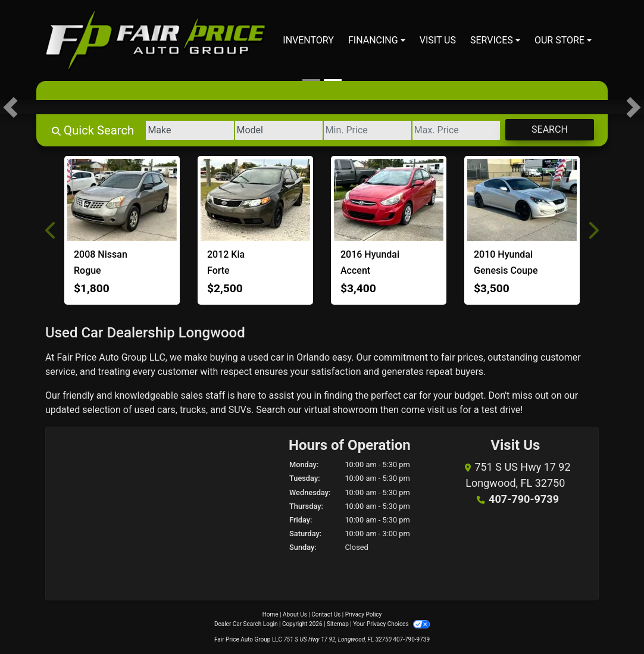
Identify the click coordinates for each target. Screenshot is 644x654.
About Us (295, 614)
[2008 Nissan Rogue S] (122, 200)
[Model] (275, 130)
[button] (10, 107)
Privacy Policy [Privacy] (364, 614)
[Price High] (455, 130)
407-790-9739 (523, 499)
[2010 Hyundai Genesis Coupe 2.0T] (522, 200)
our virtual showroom (332, 410)
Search (549, 129)
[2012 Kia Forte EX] (255, 200)
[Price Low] (365, 130)
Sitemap (338, 624)
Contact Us (326, 614)
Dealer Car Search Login (246, 624)
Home (271, 614)
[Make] (186, 130)
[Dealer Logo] (156, 40)
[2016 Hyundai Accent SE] (389, 200)
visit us (442, 410)
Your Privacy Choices (391, 624)
